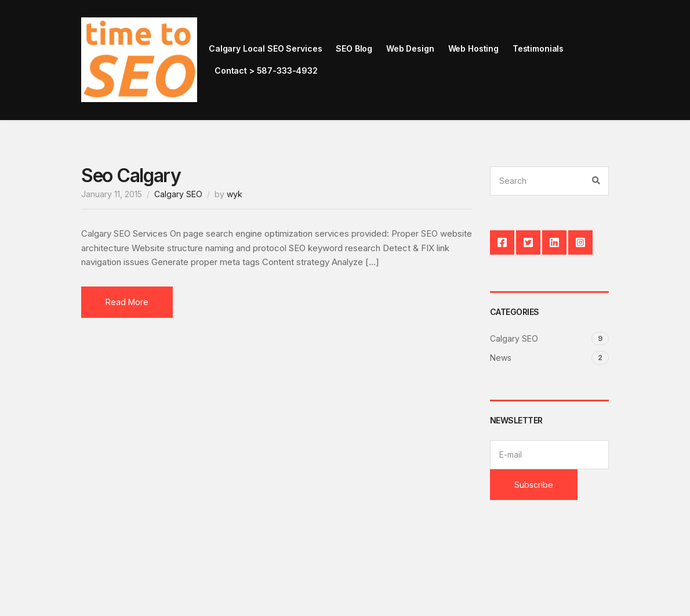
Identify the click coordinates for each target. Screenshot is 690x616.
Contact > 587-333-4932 (266, 70)
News (501, 358)
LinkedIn (554, 242)
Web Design (410, 48)
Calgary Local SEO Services (265, 48)
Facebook (502, 242)
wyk (235, 194)
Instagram (580, 242)
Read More (127, 302)
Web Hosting (473, 48)
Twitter (528, 242)
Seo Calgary (131, 175)
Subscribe (534, 485)
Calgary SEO (178, 194)
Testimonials (538, 48)
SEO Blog (354, 48)
